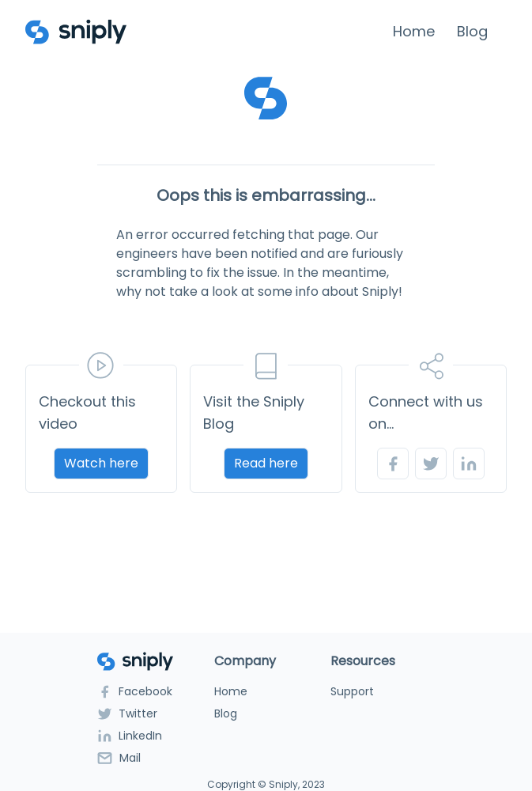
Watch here (101, 463)
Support (352, 691)
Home (414, 31)
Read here (266, 463)
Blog (472, 31)
